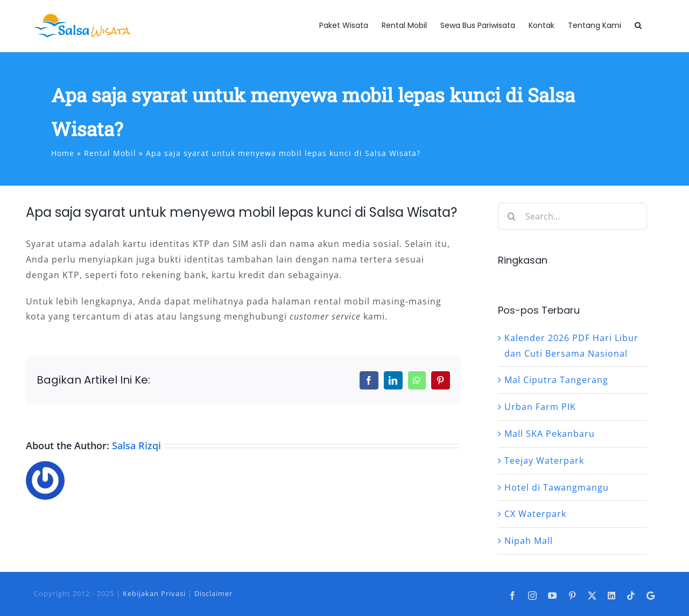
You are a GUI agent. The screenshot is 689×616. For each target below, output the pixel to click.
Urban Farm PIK (540, 407)
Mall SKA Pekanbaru (550, 434)
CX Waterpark (535, 514)
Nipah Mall (529, 541)
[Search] (511, 216)
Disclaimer (213, 593)
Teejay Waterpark (544, 461)
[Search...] (572, 216)
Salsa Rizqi (136, 445)
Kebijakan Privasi (154, 593)
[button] (638, 25)
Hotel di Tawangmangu (557, 487)
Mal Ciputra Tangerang (556, 380)
